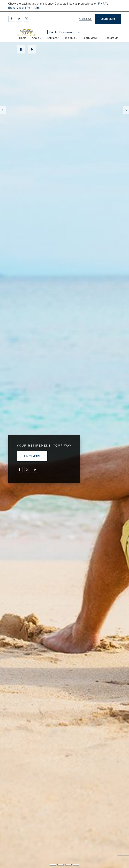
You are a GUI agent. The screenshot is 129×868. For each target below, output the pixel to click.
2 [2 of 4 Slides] (61, 865)
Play (32, 49)
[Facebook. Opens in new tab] (11, 19)
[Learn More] (108, 19)
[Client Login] (85, 19)
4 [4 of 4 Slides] (76, 865)
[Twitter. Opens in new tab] (27, 19)
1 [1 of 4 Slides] (53, 865)
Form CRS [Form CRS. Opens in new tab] (33, 8)
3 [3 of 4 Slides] (68, 865)
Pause (21, 49)
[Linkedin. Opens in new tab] (19, 19)
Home (23, 38)
